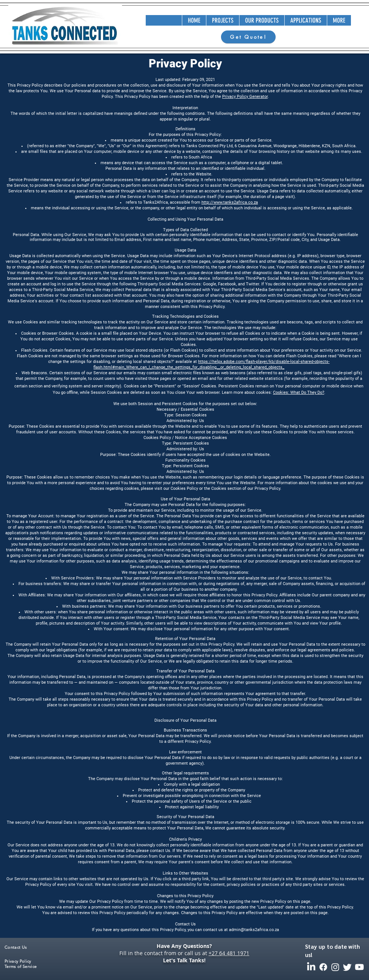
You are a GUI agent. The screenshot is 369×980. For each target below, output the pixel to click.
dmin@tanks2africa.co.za (255, 930)
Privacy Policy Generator (245, 97)
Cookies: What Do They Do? (299, 392)
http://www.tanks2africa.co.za (230, 202)
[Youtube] (359, 967)
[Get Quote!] (248, 37)
